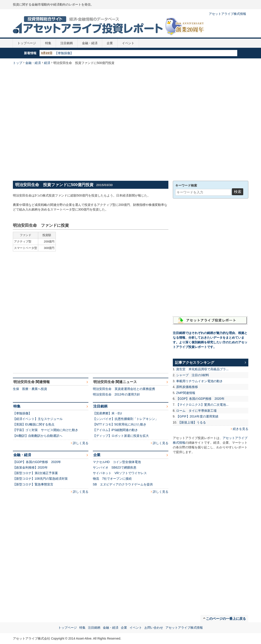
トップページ (27, 43)
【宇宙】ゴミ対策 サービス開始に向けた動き (46, 430)
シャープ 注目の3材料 (193, 375)
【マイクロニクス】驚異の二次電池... (202, 405)
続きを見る (241, 429)
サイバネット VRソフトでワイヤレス (120, 473)
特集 (48, 43)
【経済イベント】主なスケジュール (38, 419)
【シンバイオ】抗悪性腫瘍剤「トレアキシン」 (126, 419)
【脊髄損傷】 (64, 53)
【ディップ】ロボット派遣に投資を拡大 (121, 436)
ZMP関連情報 (186, 393)
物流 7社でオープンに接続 (112, 479)
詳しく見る (81, 443)
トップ (18, 63)
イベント (128, 43)
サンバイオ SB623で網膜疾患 (115, 467)
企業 (110, 43)
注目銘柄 (67, 43)
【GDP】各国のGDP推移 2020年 (37, 462)
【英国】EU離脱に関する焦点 (34, 424)
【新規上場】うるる (192, 422)
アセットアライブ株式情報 (227, 14)
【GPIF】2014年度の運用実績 (197, 416)
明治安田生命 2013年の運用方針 (117, 394)
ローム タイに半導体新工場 (196, 411)
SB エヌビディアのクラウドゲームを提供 (123, 484)
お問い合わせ (154, 628)
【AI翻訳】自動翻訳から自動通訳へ (38, 436)
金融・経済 (90, 43)
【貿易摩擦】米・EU (107, 413)
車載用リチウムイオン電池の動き (199, 381)
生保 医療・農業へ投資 (30, 389)
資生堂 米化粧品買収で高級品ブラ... (202, 369)
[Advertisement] (66, 122)
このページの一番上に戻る (226, 619)
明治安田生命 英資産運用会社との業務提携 (124, 389)
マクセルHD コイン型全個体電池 (117, 462)
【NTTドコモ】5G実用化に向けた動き (120, 424)
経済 (47, 63)
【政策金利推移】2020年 (30, 467)
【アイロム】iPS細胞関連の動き (116, 430)
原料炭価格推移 (187, 387)
